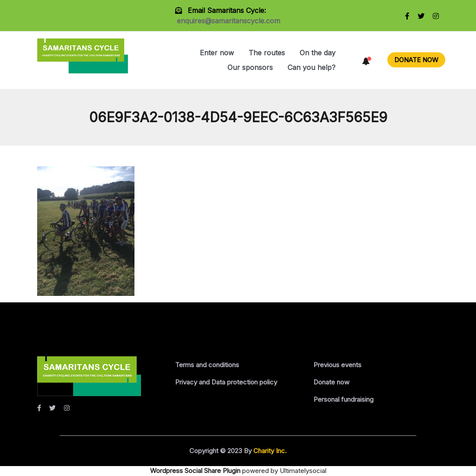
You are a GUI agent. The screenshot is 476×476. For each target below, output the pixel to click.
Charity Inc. (269, 451)
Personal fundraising (343, 399)
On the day (318, 53)
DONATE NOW (416, 60)
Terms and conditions (207, 365)
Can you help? (311, 67)
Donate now (331, 382)
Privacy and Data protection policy (226, 382)
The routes (267, 53)
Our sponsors (250, 67)
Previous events (337, 365)
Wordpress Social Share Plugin (196, 471)
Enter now (217, 53)
